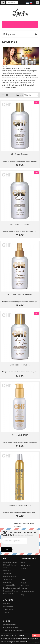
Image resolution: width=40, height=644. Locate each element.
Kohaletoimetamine (9, 577)
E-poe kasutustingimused (11, 588)
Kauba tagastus (26, 565)
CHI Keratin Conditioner (20, 224)
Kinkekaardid (25, 586)
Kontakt (23, 562)
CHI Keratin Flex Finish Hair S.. (20, 505)
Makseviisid (7, 574)
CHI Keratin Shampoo (20, 154)
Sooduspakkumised (27, 592)
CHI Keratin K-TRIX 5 (20, 435)
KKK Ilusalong (8, 568)
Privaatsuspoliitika (9, 585)
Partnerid (24, 589)
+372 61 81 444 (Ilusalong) (14, 631)
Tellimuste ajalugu (9, 606)
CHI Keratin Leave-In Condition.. (20, 295)
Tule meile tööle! (8, 594)
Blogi (23, 595)
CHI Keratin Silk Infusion (20, 365)
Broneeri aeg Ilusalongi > (11, 591)
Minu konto (7, 603)
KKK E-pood (7, 571)
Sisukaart (24, 568)
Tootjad (23, 583)
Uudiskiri (6, 612)
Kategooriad (10, 34)
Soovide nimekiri (8, 609)
